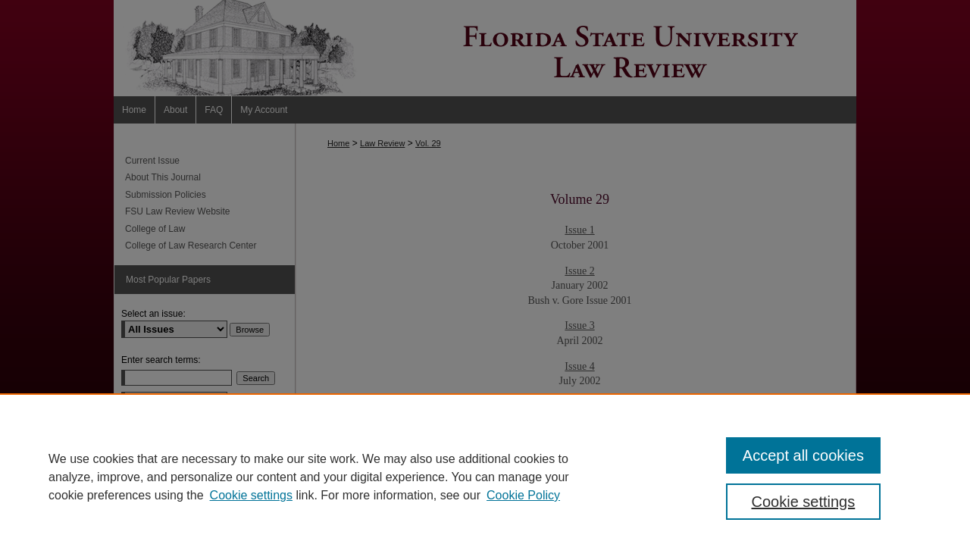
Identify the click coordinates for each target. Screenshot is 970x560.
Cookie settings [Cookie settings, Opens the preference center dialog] (804, 502)
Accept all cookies (803, 455)
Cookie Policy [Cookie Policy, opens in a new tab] (523, 495)
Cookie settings (251, 495)
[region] (485, 477)
